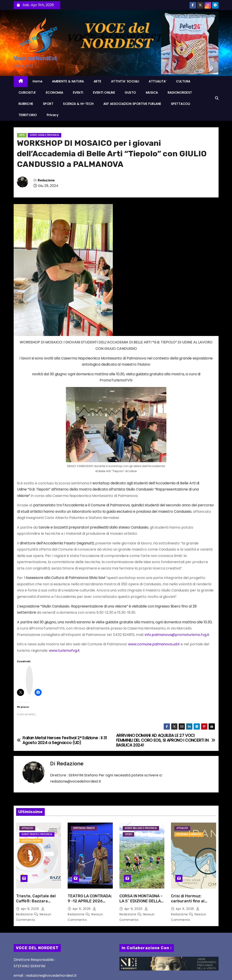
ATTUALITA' (27, 828)
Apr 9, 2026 (31, 909)
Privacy (53, 115)
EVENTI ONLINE (104, 93)
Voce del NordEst (35, 58)
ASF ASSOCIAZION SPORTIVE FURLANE (132, 104)
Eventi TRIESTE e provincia (37, 834)
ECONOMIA (55, 93)
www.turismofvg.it (64, 651)
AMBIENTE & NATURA (68, 81)
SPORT (48, 104)
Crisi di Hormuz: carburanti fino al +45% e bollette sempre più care (188, 904)
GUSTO (130, 93)
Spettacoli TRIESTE (84, 828)
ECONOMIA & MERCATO (189, 834)
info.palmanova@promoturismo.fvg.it (177, 635)
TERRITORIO (28, 115)
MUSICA (152, 93)
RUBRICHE (26, 104)
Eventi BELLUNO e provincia (141, 828)
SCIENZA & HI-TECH (78, 104)
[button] (217, 98)
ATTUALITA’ (158, 81)
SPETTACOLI (181, 104)
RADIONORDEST (180, 93)
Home (37, 81)
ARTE (97, 81)
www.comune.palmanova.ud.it (154, 644)
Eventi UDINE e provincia (45, 135)
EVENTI (78, 93)
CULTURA (183, 81)
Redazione (46, 180)
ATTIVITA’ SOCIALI (125, 81)
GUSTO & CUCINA (31, 841)
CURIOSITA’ (27, 93)
